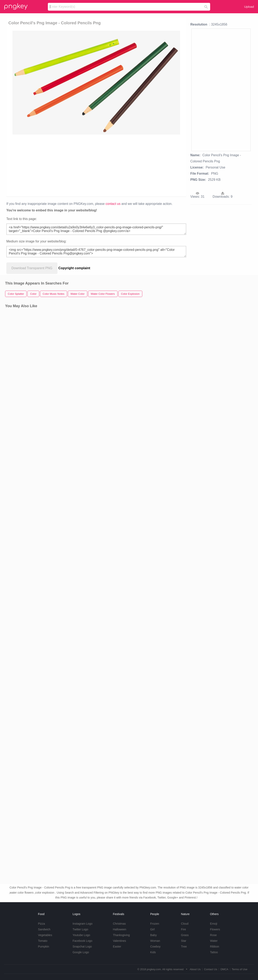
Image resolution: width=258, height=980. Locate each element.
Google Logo (81, 952)
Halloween (119, 929)
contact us (113, 204)
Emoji (214, 924)
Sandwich (44, 929)
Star (184, 941)
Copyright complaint (74, 268)
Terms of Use (239, 969)
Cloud (185, 924)
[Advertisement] (95, 165)
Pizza (42, 924)
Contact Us (211, 969)
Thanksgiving (121, 935)
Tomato (43, 941)
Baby (154, 935)
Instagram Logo (82, 924)
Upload (249, 7)
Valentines (119, 941)
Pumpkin (44, 947)
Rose (213, 935)
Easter (117, 947)
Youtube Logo (81, 935)
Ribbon (214, 947)
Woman (155, 941)
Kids (153, 952)
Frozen (155, 924)
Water (214, 941)
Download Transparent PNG (32, 268)
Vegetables (45, 935)
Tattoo (214, 952)
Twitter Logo (80, 929)
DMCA (224, 969)
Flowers (215, 929)
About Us (195, 969)
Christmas (119, 924)
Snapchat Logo (82, 947)
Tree (184, 947)
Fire (183, 929)
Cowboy (155, 947)
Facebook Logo (82, 941)
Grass (185, 935)
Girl (153, 929)
